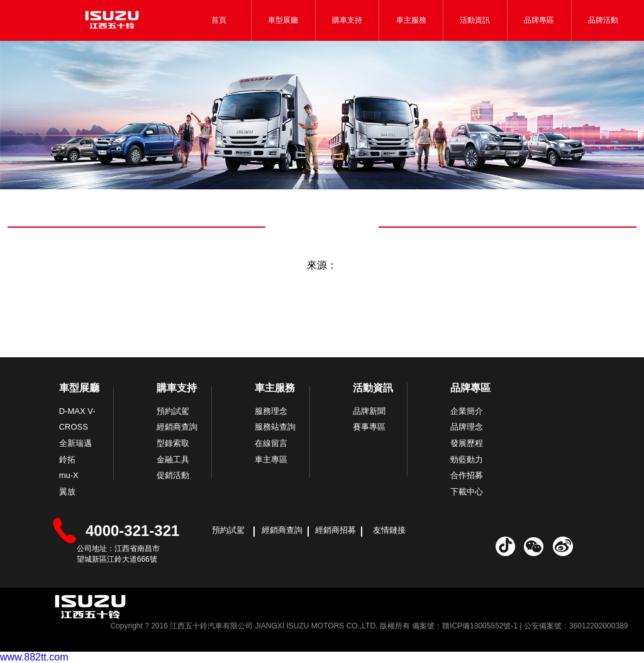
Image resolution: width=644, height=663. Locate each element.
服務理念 (271, 411)
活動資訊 (475, 20)
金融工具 (173, 460)
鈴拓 (67, 460)
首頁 (219, 20)
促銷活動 (173, 475)
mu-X (69, 475)
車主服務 (411, 20)
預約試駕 (173, 411)
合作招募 (467, 475)
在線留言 (271, 443)
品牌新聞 (369, 411)
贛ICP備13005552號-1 (480, 626)
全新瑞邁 (75, 443)
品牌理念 (467, 427)
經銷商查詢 (177, 427)
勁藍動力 (467, 460)
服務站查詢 (275, 427)
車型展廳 (283, 20)
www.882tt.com (34, 657)
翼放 (67, 492)
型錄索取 (173, 443)
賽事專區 (369, 427)
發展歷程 (467, 443)
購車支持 (347, 20)
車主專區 (271, 460)
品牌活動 (603, 20)
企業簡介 (467, 411)
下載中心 (467, 492)
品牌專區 (539, 20)
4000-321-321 (132, 531)
